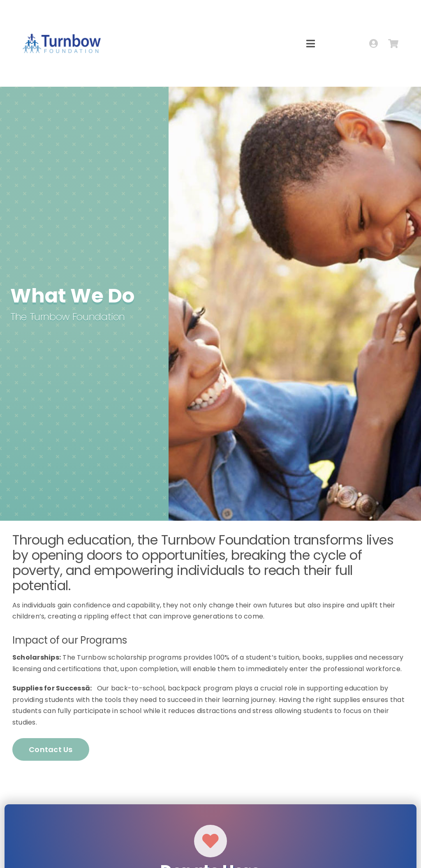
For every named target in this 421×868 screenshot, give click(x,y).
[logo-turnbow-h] (62, 37)
